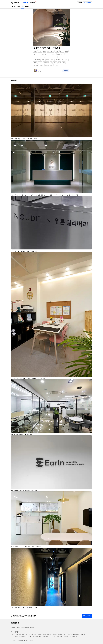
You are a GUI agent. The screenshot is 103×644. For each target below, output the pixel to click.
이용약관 (18, 628)
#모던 (57, 51)
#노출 (43, 60)
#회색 (67, 51)
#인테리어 (36, 57)
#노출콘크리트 (37, 60)
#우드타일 (36, 65)
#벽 (41, 57)
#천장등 (52, 60)
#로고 (52, 65)
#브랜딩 (57, 65)
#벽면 (44, 57)
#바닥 (49, 57)
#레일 (67, 60)
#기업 (44, 51)
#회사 (40, 51)
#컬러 (35, 54)
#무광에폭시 (46, 63)
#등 (63, 60)
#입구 (55, 63)
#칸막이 (47, 65)
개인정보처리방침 (25, 628)
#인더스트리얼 (51, 51)
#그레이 (62, 51)
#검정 (49, 54)
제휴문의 (80, 2)
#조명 (47, 60)
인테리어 (25, 3)
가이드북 (27, 7)
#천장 (63, 54)
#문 (51, 63)
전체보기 (66, 71)
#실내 (58, 54)
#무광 (40, 63)
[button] (90, 85)
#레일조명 (58, 60)
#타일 (64, 63)
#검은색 (44, 54)
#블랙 (39, 54)
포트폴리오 (17, 7)
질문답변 (33, 2)
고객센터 (13, 628)
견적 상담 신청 (87, 616)
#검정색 (54, 54)
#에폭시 (35, 63)
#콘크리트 (54, 57)
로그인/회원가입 (87, 2)
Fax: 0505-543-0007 (58, 634)
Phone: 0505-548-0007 (48, 634)
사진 (22, 7)
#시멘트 (60, 57)
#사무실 (35, 51)
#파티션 (42, 65)
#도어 (59, 63)
